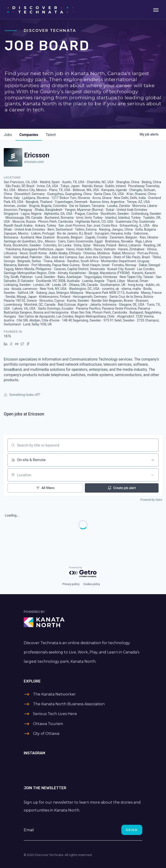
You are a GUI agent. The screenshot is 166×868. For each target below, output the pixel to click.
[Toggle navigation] (156, 10)
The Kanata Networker (54, 694)
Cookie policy (92, 584)
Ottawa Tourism (48, 724)
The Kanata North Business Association (69, 704)
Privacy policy (71, 584)
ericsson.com (34, 162)
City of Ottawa (46, 734)
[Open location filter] (153, 475)
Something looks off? (22, 395)
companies (29, 135)
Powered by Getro (151, 500)
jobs (8, 135)
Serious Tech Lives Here (55, 714)
